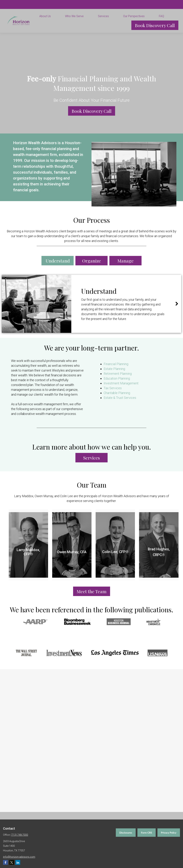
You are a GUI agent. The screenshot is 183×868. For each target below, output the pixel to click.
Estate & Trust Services (120, 398)
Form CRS (147, 833)
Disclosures (126, 833)
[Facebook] (5, 862)
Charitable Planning (117, 393)
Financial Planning (116, 364)
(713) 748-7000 (19, 835)
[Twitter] (12, 862)
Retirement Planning (118, 374)
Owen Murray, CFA (72, 552)
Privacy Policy (169, 833)
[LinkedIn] (18, 862)
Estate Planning (114, 369)
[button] (50, 16)
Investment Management (121, 383)
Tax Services (113, 388)
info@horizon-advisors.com (19, 857)
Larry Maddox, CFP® (28, 552)
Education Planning (117, 378)
